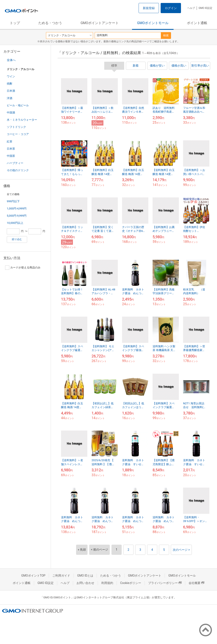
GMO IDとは (85, 576)
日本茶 (11, 149)
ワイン (11, 76)
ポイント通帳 (197, 23)
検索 (166, 35)
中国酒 (11, 113)
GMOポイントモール (153, 23)
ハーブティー (15, 163)
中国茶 (11, 156)
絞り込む (17, 239)
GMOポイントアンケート (100, 23)
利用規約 (107, 583)
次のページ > (181, 550)
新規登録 (149, 8)
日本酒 (11, 91)
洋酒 (10, 98)
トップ (15, 23)
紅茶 (10, 142)
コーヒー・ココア (18, 134)
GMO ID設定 (205, 8)
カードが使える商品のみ (23, 268)
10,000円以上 (15, 223)
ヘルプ (191, 8)
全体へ (11, 60)
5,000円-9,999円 (17, 216)
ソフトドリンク (16, 127)
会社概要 (196, 583)
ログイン (171, 8)
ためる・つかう (50, 23)
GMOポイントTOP (33, 576)
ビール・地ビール (18, 105)
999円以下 (13, 201)
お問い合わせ (85, 583)
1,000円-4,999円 (17, 209)
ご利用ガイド (61, 576)
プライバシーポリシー (165, 583)
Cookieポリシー (131, 583)
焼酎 (10, 84)
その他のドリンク (18, 170)
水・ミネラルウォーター (22, 120)
